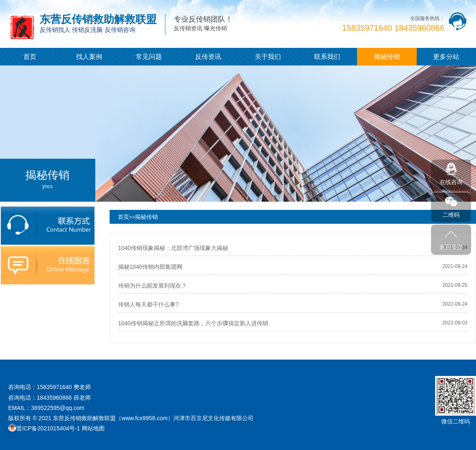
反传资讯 (208, 57)
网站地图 (93, 428)
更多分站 (446, 57)
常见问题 (149, 57)
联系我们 (327, 57)
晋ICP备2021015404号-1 (48, 428)
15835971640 (54, 387)
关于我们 (268, 57)
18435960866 (54, 398)
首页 (30, 57)
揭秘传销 (387, 57)
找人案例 (89, 57)
